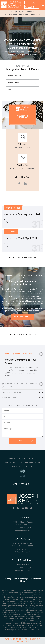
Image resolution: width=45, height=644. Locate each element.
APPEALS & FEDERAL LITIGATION (19, 354)
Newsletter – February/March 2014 (22, 214)
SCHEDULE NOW (21, 317)
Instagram (31, 508)
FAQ (21, 462)
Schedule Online (32, 7)
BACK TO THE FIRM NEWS (21, 257)
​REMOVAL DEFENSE (10, 398)
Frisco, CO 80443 (23, 565)
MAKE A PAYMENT (21, 484)
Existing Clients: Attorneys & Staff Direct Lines (23, 580)
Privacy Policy (35, 630)
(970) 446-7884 (25, 568)
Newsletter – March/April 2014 (20, 238)
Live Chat (32, 3)
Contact (28, 467)
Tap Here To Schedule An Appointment (22, 640)
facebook (20, 184)
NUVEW (9, 630)
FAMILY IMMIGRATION (11, 392)
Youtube (27, 508)
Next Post (11, 232)
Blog (37, 462)
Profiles (13, 458)
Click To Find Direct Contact (22, 14)
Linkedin (22, 508)
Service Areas (10, 462)
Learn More (6, 221)
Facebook (14, 508)
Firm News (16, 467)
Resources (27, 627)
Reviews (29, 462)
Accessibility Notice (21, 630)
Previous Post (13, 208)
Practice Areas (27, 458)
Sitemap (36, 627)
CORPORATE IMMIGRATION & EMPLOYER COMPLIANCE (19, 385)
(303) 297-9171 (28, 12)
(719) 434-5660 (25, 549)
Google (18, 508)
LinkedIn (25, 184)
